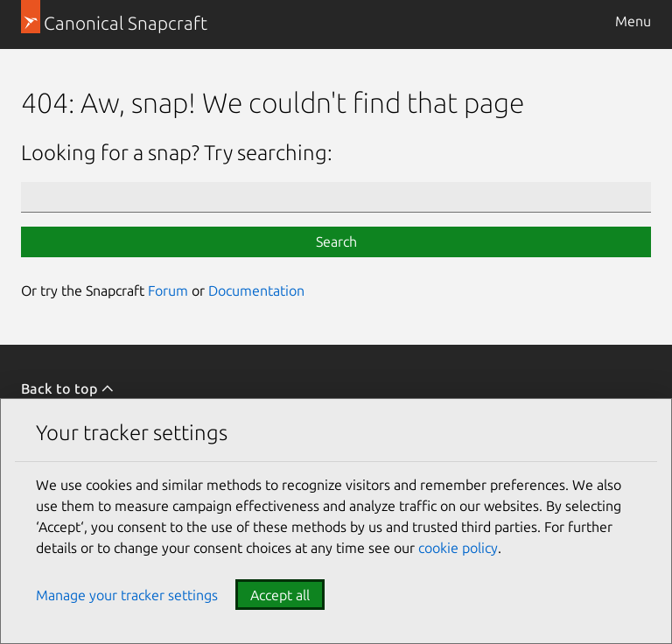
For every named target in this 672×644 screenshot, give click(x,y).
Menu (633, 21)
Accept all (280, 595)
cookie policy (458, 548)
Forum (168, 290)
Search (336, 241)
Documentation (256, 290)
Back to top (68, 388)
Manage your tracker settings (127, 595)
